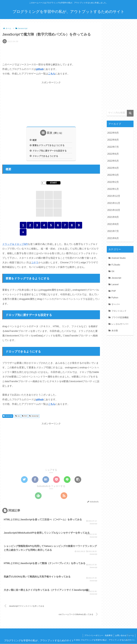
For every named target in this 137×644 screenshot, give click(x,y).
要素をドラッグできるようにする (48, 145)
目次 (50, 133)
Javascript (8, 416)
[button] (78, 480)
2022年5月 (113, 161)
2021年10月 (114, 210)
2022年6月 (113, 154)
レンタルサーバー (120, 324)
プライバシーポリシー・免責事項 (98, 636)
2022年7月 (113, 147)
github (40, 69)
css (18, 416)
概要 (35, 140)
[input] (120, 113)
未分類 (115, 331)
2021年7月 (113, 231)
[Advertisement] (51, 52)
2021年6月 (113, 238)
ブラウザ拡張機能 (120, 317)
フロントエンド (119, 311)
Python (115, 298)
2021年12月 (114, 196)
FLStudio (116, 265)
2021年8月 (113, 224)
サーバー (116, 304)
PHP (114, 291)
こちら (52, 74)
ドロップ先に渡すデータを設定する (50, 151)
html (25, 416)
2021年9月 (113, 217)
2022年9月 (113, 133)
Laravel (115, 284)
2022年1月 (113, 189)
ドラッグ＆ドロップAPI (15, 244)
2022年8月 (113, 140)
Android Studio (119, 258)
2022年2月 (113, 182)
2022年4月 (113, 168)
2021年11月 (114, 203)
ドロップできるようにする (45, 156)
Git (113, 271)
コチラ (35, 263)
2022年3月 (113, 175)
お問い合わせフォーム (125, 636)
